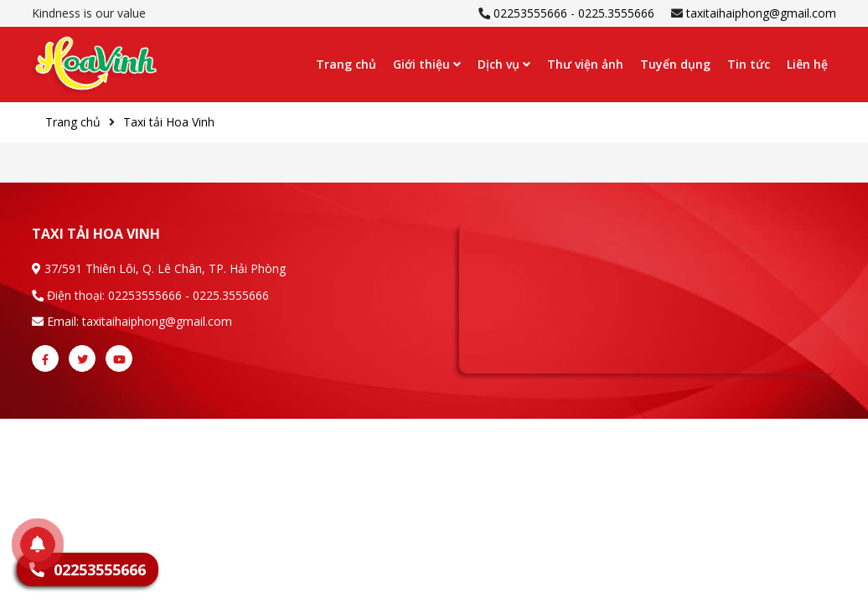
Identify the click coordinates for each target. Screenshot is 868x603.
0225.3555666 (616, 13)
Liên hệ (807, 64)
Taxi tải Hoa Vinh (169, 122)
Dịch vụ (504, 64)
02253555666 (530, 13)
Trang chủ (346, 64)
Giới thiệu (427, 64)
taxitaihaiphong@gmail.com (761, 13)
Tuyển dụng (675, 64)
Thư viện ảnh (585, 64)
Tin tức (749, 64)
